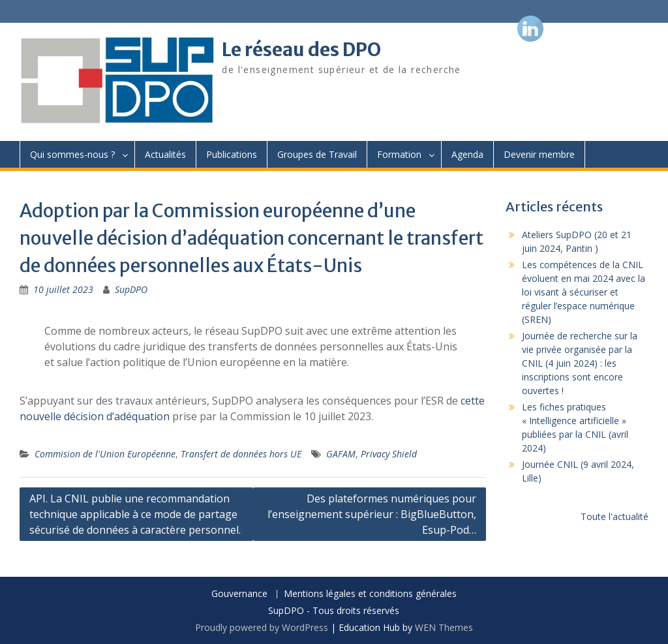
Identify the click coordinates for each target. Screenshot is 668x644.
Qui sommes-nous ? (72, 154)
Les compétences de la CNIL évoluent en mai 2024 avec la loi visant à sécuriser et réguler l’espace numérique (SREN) (584, 292)
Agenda (467, 154)
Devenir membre (539, 154)
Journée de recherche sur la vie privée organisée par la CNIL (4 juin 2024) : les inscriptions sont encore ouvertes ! (580, 363)
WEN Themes (444, 627)
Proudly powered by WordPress (262, 627)
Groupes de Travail (317, 154)
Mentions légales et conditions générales (370, 594)
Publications (232, 154)
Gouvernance (239, 594)
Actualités (165, 154)
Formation (399, 154)
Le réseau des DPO (301, 50)
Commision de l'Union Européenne (105, 454)
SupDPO (131, 289)
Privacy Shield (389, 454)
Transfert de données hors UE (241, 454)
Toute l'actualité (615, 516)
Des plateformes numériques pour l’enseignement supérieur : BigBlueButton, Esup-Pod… (372, 514)
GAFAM (341, 454)
